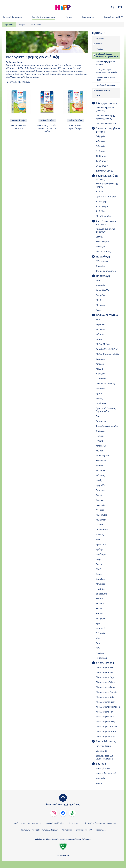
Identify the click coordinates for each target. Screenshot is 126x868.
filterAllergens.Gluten (106, 687)
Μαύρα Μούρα (103, 344)
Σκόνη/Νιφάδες (103, 290)
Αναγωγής (101, 247)
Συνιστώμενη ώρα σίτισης (107, 178)
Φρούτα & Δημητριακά (106, 85)
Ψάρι (98, 638)
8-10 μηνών (101, 151)
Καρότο (99, 451)
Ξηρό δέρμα (102, 751)
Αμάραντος (101, 544)
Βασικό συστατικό (107, 315)
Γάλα (98, 648)
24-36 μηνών (102, 166)
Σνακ (98, 95)
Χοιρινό (99, 613)
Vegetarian (101, 778)
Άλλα (98, 310)
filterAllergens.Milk (105, 667)
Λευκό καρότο (102, 456)
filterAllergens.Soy (104, 672)
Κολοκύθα (101, 505)
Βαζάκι (99, 280)
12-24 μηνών (102, 161)
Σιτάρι (99, 574)
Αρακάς (99, 495)
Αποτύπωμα (67, 830)
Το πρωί (100, 192)
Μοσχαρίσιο (102, 618)
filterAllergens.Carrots (106, 731)
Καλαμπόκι (101, 520)
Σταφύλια (100, 359)
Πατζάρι (100, 436)
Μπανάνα (100, 329)
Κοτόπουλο (101, 628)
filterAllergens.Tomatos (107, 727)
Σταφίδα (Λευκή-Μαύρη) (107, 349)
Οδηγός (22, 24)
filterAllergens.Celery (106, 722)
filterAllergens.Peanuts (106, 692)
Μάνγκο (100, 369)
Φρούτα (100, 49)
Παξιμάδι (100, 589)
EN (120, 7)
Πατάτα (99, 525)
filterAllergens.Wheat (106, 682)
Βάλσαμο (100, 604)
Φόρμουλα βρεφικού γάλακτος (106, 109)
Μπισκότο (101, 584)
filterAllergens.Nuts (105, 697)
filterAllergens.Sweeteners (108, 707)
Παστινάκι (101, 490)
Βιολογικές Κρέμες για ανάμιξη (106, 63)
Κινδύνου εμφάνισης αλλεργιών (105, 230)
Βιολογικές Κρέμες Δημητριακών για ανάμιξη (107, 71)
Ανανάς (99, 398)
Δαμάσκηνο (101, 403)
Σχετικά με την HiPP (84, 830)
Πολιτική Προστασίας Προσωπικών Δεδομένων (39, 830)
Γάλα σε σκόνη (102, 261)
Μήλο (99, 320)
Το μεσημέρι (102, 201)
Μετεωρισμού (102, 242)
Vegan (99, 783)
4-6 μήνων (101, 141)
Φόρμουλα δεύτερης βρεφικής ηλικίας (105, 117)
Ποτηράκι (100, 295)
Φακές (99, 480)
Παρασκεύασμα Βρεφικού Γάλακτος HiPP (26, 823)
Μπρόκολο (101, 446)
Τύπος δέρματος (106, 741)
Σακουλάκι (101, 285)
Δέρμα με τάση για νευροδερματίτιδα (104, 757)
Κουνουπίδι (101, 461)
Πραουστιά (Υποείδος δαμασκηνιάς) (106, 410)
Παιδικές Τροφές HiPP (55, 823)
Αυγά (98, 643)
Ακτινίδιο (100, 364)
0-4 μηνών (101, 136)
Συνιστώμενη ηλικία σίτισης (108, 130)
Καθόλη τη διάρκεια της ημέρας (107, 185)
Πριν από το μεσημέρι (106, 196)
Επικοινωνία (36, 24)
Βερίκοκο (100, 324)
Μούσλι (99, 599)
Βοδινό (99, 609)
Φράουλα (100, 431)
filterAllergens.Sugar (105, 702)
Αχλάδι (99, 393)
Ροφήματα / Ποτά (103, 90)
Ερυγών (99, 237)
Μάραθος (100, 475)
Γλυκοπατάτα (102, 530)
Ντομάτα (100, 510)
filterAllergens (105, 663)
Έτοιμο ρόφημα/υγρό (106, 271)
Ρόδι (98, 416)
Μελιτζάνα (101, 470)
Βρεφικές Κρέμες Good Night (106, 79)
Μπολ (99, 300)
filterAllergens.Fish (105, 712)
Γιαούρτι (100, 653)
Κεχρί (99, 559)
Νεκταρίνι (101, 374)
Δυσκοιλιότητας (103, 252)
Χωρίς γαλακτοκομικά (106, 773)
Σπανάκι (100, 500)
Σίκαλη (99, 569)
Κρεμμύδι (100, 485)
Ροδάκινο (100, 389)
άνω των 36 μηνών (104, 171)
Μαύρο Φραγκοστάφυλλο (108, 354)
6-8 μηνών (101, 146)
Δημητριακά (102, 594)
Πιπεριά (100, 441)
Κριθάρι (100, 549)
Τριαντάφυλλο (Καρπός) (107, 426)
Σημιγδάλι (101, 579)
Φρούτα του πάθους (105, 384)
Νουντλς (100, 535)
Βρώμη (99, 564)
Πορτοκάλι (101, 379)
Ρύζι (98, 539)
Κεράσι (99, 339)
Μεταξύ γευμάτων (104, 216)
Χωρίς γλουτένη (103, 768)
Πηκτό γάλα (101, 658)
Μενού (99, 44)
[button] (113, 7)
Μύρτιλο (100, 334)
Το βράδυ (100, 211)
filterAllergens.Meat (105, 717)
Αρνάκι (99, 623)
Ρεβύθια (100, 466)
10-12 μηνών (102, 156)
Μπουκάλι (101, 305)
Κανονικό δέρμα (103, 746)
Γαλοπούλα (101, 633)
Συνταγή (101, 764)
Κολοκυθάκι (101, 515)
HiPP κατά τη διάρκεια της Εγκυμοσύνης (100, 823)
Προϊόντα (9, 24)
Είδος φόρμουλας (107, 103)
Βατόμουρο (101, 421)
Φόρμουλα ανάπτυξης (106, 123)
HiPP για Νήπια (74, 823)
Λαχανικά (100, 39)
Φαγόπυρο (101, 554)
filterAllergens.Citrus (105, 736)
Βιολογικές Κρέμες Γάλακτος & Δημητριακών (107, 55)
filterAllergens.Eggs (105, 677)
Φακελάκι (100, 266)
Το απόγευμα (102, 206)
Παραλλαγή (103, 257)
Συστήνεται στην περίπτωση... (106, 223)
